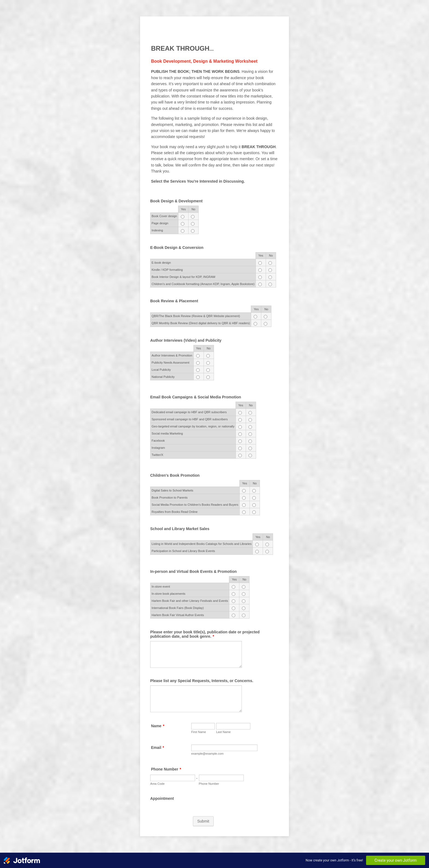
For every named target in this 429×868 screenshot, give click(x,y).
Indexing (157, 230)
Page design (160, 223)
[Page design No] (193, 224)
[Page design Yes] (183, 224)
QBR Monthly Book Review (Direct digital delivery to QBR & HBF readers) (201, 323)
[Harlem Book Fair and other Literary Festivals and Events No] (244, 601)
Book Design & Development (176, 201)
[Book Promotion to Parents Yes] (244, 498)
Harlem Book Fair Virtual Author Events (178, 615)
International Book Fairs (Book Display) (178, 608)
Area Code (157, 784)
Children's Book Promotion (175, 475)
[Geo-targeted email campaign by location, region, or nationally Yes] (240, 427)
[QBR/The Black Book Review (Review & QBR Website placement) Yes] (255, 317)
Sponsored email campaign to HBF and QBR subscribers (190, 419)
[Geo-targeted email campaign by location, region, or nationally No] (250, 427)
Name (158, 726)
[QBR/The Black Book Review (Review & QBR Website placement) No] (266, 317)
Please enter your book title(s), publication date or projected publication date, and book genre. (205, 634)
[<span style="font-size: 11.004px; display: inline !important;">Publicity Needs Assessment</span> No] (208, 363)
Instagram (158, 448)
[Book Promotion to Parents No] (254, 498)
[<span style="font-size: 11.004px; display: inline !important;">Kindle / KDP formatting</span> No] (270, 270)
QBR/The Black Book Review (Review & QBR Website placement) (196, 316)
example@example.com (207, 754)
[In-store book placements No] (244, 594)
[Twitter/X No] (250, 455)
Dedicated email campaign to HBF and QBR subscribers (189, 412)
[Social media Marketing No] (250, 434)
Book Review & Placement (174, 301)
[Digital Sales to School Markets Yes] (244, 491)
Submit (203, 821)
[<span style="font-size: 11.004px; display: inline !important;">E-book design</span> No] (270, 263)
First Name (199, 732)
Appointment (162, 798)
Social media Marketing (167, 433)
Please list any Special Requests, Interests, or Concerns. (202, 681)
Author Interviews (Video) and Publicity (186, 340)
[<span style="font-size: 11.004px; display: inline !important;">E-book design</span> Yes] (260, 263)
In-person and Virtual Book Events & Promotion (193, 571)
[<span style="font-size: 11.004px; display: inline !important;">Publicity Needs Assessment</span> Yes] (198, 363)
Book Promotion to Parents (169, 498)
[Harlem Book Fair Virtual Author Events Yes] (234, 615)
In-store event (161, 587)
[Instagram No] (250, 448)
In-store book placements (169, 594)
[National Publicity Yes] (198, 377)
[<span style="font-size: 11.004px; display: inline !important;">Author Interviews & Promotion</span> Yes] (198, 356)
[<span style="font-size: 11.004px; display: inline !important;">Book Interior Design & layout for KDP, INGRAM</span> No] (270, 277)
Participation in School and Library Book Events (183, 551)
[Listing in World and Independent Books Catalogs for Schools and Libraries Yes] (257, 544)
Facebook (158, 441)
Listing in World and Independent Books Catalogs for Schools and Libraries (202, 544)
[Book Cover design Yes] (183, 217)
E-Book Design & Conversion (177, 248)
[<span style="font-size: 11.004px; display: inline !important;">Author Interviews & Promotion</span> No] (208, 356)
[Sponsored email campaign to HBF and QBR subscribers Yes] (240, 420)
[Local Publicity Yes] (198, 370)
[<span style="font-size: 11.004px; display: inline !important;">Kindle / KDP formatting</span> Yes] (260, 270)
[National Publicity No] (208, 377)
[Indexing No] (193, 231)
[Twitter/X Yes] (240, 455)
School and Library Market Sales (180, 529)
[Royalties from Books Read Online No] (254, 512)
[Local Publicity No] (208, 370)
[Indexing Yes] (183, 231)
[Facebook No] (250, 441)
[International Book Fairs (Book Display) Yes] (234, 608)
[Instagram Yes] (240, 448)
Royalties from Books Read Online (175, 512)
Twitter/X (157, 455)
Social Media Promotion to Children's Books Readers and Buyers (195, 505)
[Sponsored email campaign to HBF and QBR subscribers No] (250, 420)
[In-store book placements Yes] (234, 594)
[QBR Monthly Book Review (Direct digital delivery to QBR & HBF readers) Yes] (255, 324)
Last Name (223, 732)
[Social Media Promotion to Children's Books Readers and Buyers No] (254, 505)
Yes (183, 209)
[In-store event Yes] (234, 587)
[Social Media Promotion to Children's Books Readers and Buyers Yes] (244, 505)
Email (158, 748)
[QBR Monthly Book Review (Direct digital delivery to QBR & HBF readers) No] (266, 324)
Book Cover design (164, 216)
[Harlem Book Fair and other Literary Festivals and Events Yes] (234, 601)
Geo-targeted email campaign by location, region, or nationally (193, 426)
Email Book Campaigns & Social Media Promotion (196, 397)
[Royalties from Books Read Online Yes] (244, 512)
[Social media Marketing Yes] (240, 434)
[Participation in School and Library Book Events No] (267, 552)
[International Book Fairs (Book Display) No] (244, 608)
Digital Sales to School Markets (172, 490)
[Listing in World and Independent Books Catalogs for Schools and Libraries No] (267, 544)
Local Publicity (161, 370)
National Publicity (163, 377)
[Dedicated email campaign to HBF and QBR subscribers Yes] (240, 413)
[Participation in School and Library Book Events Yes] (257, 552)
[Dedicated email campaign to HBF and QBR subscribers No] (250, 413)
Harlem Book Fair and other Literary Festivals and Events (190, 601)
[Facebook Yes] (240, 441)
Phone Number (166, 769)
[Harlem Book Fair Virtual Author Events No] (244, 615)
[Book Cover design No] (193, 217)
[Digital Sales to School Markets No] (254, 491)
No (193, 209)
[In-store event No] (244, 587)
